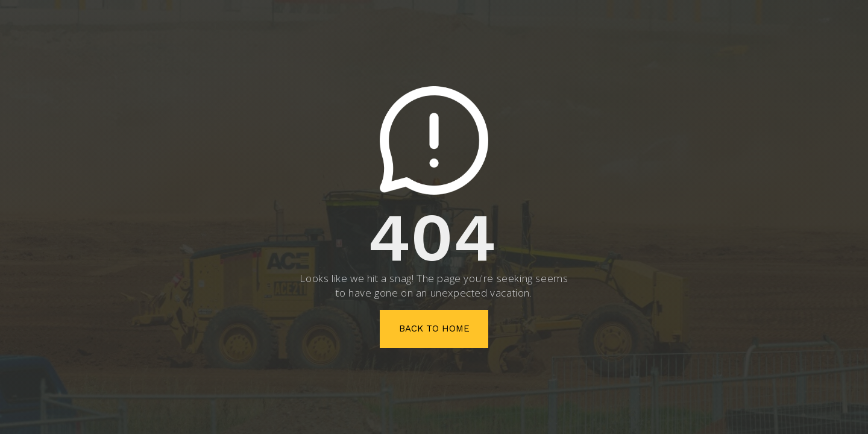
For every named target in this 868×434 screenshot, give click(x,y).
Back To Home (434, 329)
